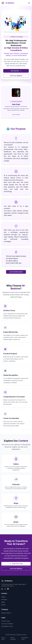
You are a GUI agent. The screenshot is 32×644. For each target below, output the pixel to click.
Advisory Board (6, 613)
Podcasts (4, 599)
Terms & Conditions (7, 624)
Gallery (3, 597)
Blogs (3, 602)
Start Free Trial (16, 564)
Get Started (16, 71)
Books (3, 605)
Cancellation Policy (7, 626)
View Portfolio (16, 115)
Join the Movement (16, 272)
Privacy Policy (6, 621)
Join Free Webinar (16, 76)
